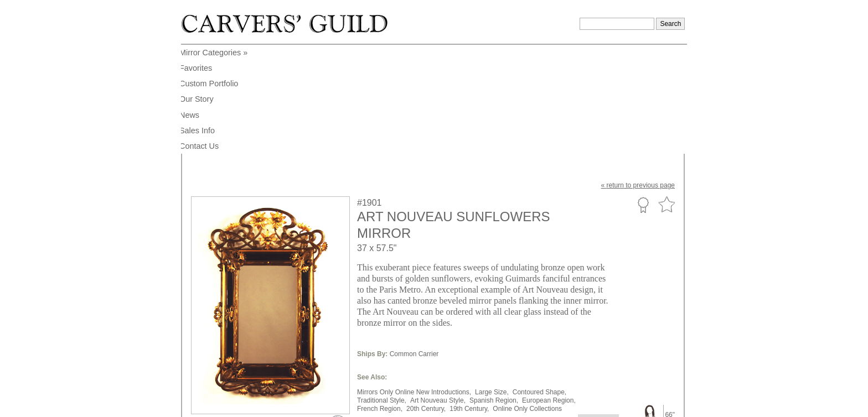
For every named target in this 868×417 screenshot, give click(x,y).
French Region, (380, 300)
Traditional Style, (382, 291)
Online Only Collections (527, 300)
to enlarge (211, 311)
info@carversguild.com (256, 403)
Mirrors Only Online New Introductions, (414, 283)
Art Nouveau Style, (438, 291)
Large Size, (492, 283)
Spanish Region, (494, 291)
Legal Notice (589, 405)
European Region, (549, 291)
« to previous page (638, 76)
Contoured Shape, (539, 283)
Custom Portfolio (643, 96)
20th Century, (426, 300)
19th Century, (469, 300)
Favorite (666, 96)
